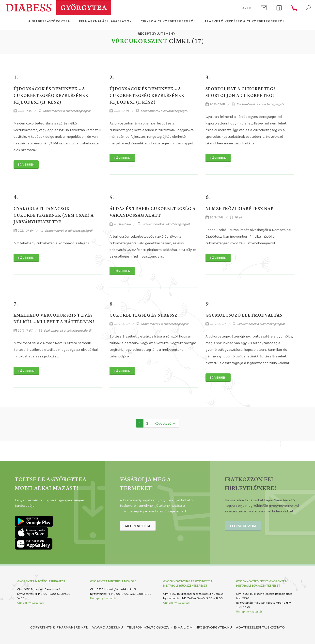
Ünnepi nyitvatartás (30, 603)
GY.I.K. (247, 8)
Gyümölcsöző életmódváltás (244, 316)
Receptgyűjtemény (157, 33)
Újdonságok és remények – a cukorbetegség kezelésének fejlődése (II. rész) (51, 96)
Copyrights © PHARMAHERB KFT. (59, 627)
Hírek (238, 217)
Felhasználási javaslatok (105, 21)
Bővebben (26, 164)
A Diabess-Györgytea (49, 21)
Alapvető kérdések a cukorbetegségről (245, 21)
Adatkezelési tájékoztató (260, 627)
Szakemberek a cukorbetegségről (67, 111)
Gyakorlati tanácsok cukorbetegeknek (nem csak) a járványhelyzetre (54, 216)
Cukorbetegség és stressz (143, 316)
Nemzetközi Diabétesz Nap (240, 209)
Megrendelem (138, 526)
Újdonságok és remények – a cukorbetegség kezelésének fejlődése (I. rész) (147, 96)
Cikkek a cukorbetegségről (168, 21)
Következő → (165, 423)
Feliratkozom (243, 526)
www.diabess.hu (108, 627)
